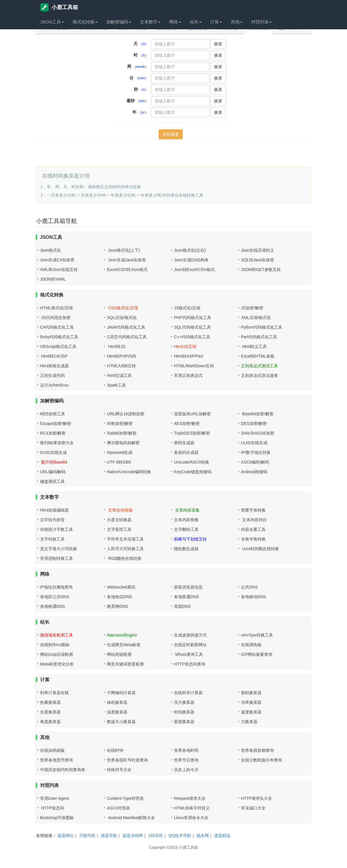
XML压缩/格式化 (256, 318)
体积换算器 (117, 702)
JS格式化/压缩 (187, 308)
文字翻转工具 (186, 529)
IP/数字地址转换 (256, 452)
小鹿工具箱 (59, 7)
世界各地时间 (186, 750)
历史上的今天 (186, 770)
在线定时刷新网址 (190, 645)
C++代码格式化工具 (192, 337)
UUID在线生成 (254, 443)
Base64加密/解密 (257, 414)
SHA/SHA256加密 (258, 433)
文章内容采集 (187, 510)
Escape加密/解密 (56, 423)
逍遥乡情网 (133, 836)
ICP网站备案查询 (257, 654)
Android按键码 (254, 472)
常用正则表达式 (188, 375)
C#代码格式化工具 (57, 327)
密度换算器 (184, 722)
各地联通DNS (187, 597)
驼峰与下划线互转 (190, 539)
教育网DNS (117, 606)
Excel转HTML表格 (258, 356)
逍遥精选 (222, 836)
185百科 (156, 836)
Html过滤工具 (119, 375)
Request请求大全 (190, 798)
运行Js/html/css (54, 385)
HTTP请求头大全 (257, 798)
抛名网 (203, 836)
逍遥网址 (66, 836)
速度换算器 (251, 712)
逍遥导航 (109, 836)
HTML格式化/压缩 (57, 308)
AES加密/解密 (187, 423)
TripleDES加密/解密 (192, 433)
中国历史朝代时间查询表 (63, 770)
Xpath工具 (116, 385)
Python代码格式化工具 (262, 327)
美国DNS (182, 606)
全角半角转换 (253, 539)
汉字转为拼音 (52, 520)
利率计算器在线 (54, 693)
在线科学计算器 (188, 693)
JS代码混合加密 (55, 318)
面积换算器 (251, 693)
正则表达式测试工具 (259, 366)
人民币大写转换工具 (125, 549)
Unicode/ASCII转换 (192, 462)
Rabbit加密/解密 (122, 433)
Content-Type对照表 (125, 798)
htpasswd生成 (120, 452)
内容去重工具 (253, 529)
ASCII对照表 (118, 808)
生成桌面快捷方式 (190, 635)
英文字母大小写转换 (59, 549)
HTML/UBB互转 (121, 366)
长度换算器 (50, 712)
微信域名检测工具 (57, 635)
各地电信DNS (119, 597)
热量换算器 (50, 702)
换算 (218, 44)
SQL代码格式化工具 (192, 327)
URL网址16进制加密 (126, 414)
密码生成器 (184, 443)
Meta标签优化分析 (57, 664)
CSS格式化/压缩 (123, 308)
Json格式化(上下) (123, 250)
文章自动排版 (120, 510)
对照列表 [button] (261, 22)
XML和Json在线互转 (59, 270)
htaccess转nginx (122, 635)
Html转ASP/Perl (189, 356)
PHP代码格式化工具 (193, 318)
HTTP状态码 (52, 808)
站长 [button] (196, 22)
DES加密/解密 (254, 423)
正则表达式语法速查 (259, 375)
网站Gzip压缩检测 (57, 654)
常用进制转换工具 (57, 558)
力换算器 (249, 722)
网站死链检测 (119, 654)
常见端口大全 (253, 808)
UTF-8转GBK (119, 462)
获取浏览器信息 (188, 587)
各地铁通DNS (53, 606)
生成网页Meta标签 (124, 645)
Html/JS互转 (185, 346)
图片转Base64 (54, 462)
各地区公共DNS (55, 597)
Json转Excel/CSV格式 (194, 270)
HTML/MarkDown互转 (194, 366)
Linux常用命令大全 (191, 818)
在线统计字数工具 (57, 529)
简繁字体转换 (253, 510)
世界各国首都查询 (257, 750)
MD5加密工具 (53, 414)
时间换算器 (184, 712)
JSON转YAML (53, 279)
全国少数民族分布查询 (261, 760)
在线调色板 (251, 645)
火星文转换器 (119, 520)
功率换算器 (251, 702)
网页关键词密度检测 (125, 664)
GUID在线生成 (53, 452)
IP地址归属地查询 (56, 587)
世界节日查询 (186, 760)
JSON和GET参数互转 (261, 270)
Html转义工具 (254, 346)
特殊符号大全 (119, 770)
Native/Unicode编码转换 (129, 472)
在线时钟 (115, 750)
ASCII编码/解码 (255, 462)
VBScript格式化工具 (58, 346)
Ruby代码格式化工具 (59, 337)
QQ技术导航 (180, 836)
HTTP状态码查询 (190, 664)
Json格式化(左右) (190, 250)
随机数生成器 (186, 549)
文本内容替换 (186, 520)
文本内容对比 (254, 520)
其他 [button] (237, 22)
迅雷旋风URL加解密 (192, 414)
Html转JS (116, 346)
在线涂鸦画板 (52, 750)
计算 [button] (216, 22)
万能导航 (87, 836)
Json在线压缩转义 (258, 250)
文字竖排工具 (119, 529)
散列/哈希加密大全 (57, 443)
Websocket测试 (121, 587)
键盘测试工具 (52, 481)
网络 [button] (175, 22)
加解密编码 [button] (119, 22)
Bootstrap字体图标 (57, 818)
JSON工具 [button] (52, 22)
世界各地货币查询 (57, 760)
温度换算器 (117, 712)
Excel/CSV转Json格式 (127, 270)
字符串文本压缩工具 (125, 539)
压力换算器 (184, 702)
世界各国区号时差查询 (127, 760)
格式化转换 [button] (85, 22)
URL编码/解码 (53, 472)
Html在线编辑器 (55, 510)
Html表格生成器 (55, 366)
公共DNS (249, 587)
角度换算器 (50, 722)
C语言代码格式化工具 (127, 337)
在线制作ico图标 (55, 645)
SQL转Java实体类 (258, 260)
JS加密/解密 (252, 308)
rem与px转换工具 (257, 635)
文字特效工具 (52, 539)
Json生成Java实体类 (126, 260)
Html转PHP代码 (122, 356)
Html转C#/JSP (54, 356)
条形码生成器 (186, 452)
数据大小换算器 (121, 722)
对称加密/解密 (120, 423)
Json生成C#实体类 (57, 260)
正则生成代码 (52, 375)
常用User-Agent (55, 798)
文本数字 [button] (150, 22)
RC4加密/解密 (53, 433)
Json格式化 (51, 250)
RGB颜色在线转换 (124, 558)
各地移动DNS (254, 597)
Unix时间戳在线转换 (260, 549)
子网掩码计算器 (121, 693)
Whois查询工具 (188, 654)
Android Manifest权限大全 (131, 818)
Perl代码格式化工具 (259, 337)
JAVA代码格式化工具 (126, 327)
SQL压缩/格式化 (122, 318)
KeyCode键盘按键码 (193, 472)
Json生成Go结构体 (191, 260)
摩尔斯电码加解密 (123, 443)
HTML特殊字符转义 (192, 808)
